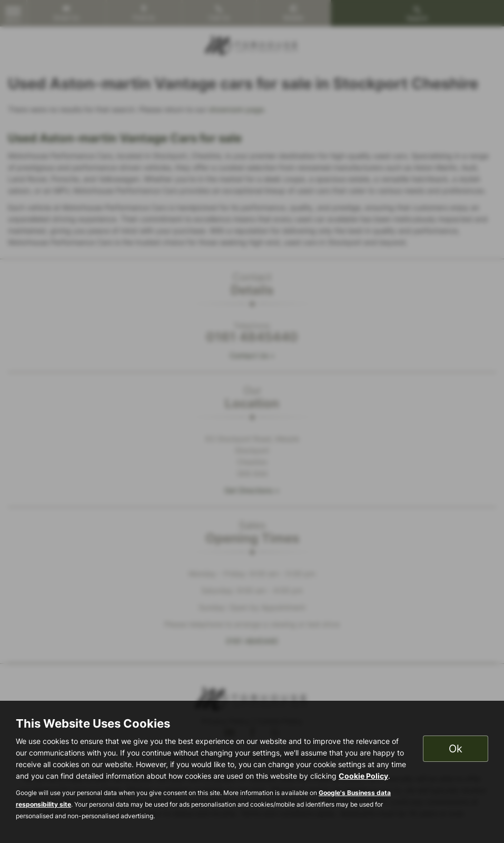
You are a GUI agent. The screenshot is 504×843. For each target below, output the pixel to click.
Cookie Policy (363, 776)
